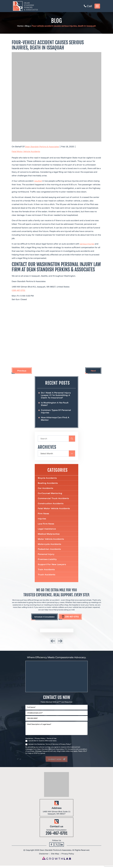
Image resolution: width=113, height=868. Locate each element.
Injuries (42, 520)
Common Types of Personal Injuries (56, 412)
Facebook (51, 847)
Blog (28, 26)
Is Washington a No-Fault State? (55, 404)
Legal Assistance (47, 530)
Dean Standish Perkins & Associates (43, 146)
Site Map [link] (55, 856)
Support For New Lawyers (52, 566)
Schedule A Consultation (43, 619)
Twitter (57, 847)
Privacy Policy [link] (68, 856)
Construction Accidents (51, 504)
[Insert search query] (56, 439)
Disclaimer (29, 741)
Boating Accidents (48, 484)
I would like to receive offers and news (42, 743)
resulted (38, 181)
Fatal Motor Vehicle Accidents (27, 151)
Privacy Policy (40, 741)
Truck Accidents (47, 576)
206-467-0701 (72, 618)
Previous (22, 371)
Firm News (44, 515)
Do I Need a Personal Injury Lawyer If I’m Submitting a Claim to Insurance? (56, 395)
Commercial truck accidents (54, 499)
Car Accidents (46, 489)
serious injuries (87, 244)
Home (20, 26)
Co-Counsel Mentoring (50, 494)
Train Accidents (46, 571)
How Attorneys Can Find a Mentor (56, 419)
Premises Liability (48, 561)
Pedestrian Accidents (50, 551)
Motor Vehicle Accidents (51, 540)
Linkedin (62, 847)
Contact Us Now (56, 699)
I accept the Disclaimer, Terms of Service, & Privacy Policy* (50, 747)
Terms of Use (52, 741)
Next (93, 371)
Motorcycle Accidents (50, 545)
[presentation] (53, 643)
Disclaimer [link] (44, 856)
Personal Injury (46, 556)
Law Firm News (46, 525)
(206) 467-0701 (18, 290)
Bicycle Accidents (48, 479)
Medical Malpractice (49, 535)
